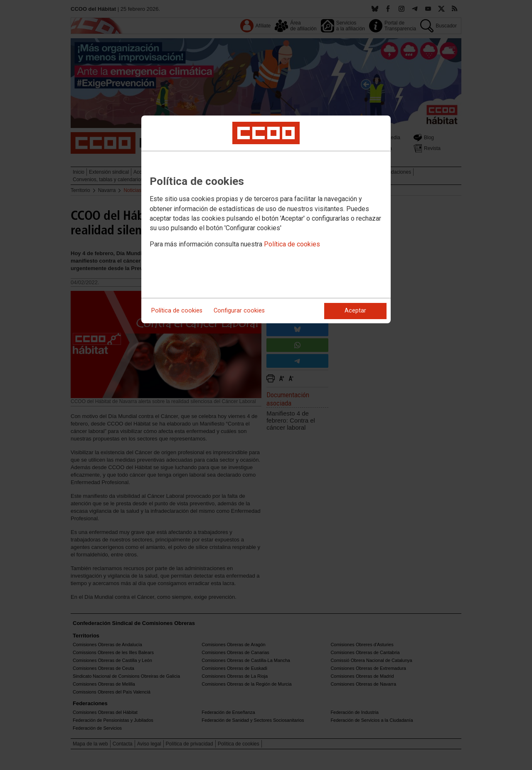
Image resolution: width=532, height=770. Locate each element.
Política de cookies (292, 244)
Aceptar (355, 311)
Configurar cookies (239, 311)
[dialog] (266, 219)
